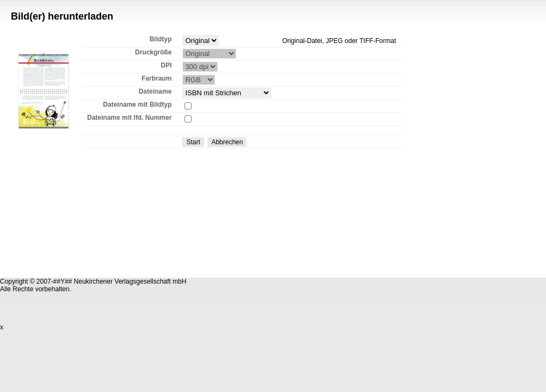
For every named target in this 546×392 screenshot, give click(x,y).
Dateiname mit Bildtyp (137, 105)
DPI (166, 65)
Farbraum (157, 78)
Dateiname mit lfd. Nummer (129, 118)
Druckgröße (153, 52)
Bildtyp (161, 39)
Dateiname (155, 91)
